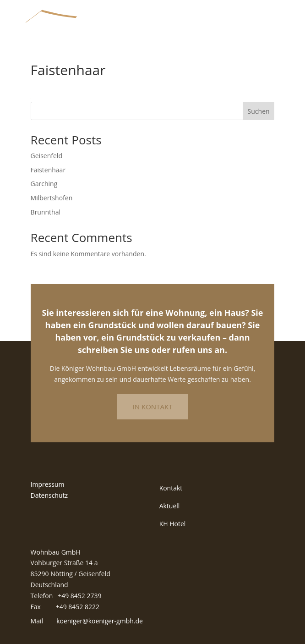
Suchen (259, 111)
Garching (44, 184)
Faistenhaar (48, 170)
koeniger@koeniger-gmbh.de (100, 621)
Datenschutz (49, 495)
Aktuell (170, 506)
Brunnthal (46, 212)
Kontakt (171, 488)
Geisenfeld (46, 156)
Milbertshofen (52, 198)
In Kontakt (153, 407)
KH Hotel (173, 524)
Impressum (48, 484)
